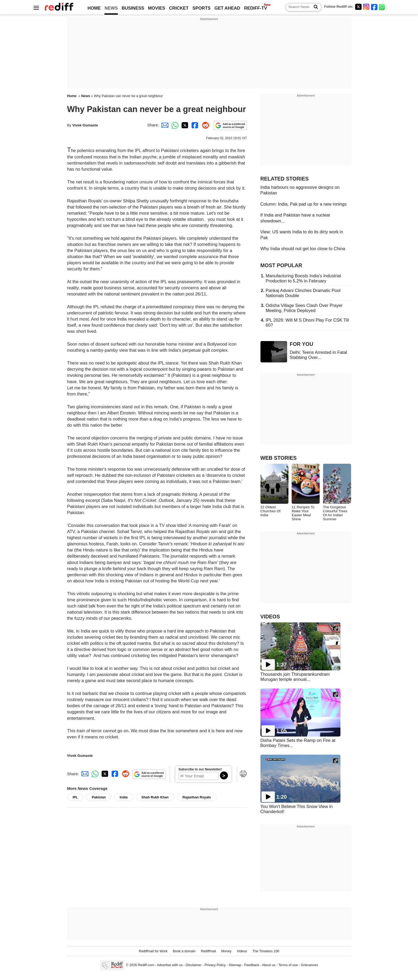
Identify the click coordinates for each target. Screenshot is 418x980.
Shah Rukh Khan (155, 797)
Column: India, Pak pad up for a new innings (304, 204)
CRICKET (179, 8)
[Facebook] (374, 7)
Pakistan (99, 797)
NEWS (111, 8)
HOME (94, 8)
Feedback (252, 965)
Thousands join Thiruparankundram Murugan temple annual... (295, 677)
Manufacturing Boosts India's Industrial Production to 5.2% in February (304, 278)
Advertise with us (170, 965)
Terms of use (288, 965)
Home (72, 96)
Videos (242, 951)
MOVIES (156, 8)
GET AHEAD (227, 8)
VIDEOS (270, 617)
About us (269, 965)
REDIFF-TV (256, 8)
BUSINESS (133, 8)
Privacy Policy (215, 965)
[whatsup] (382, 7)
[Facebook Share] (194, 125)
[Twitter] (358, 7)
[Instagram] (366, 7)
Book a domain (184, 951)
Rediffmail (208, 951)
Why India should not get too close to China (303, 249)
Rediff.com (146, 965)
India (124, 797)
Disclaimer (194, 965)
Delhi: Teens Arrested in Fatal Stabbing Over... (318, 355)
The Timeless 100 (266, 951)
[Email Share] (164, 125)
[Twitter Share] (184, 125)
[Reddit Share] (204, 125)
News (86, 96)
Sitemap (235, 965)
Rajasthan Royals (197, 797)
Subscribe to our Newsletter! (200, 769)
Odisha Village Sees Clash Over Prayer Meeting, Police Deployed (304, 308)
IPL (75, 797)
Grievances (310, 965)
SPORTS (202, 8)
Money (226, 951)
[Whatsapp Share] (174, 125)
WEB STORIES (279, 458)
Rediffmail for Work (153, 951)
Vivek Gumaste (85, 125)
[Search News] (314, 7)
